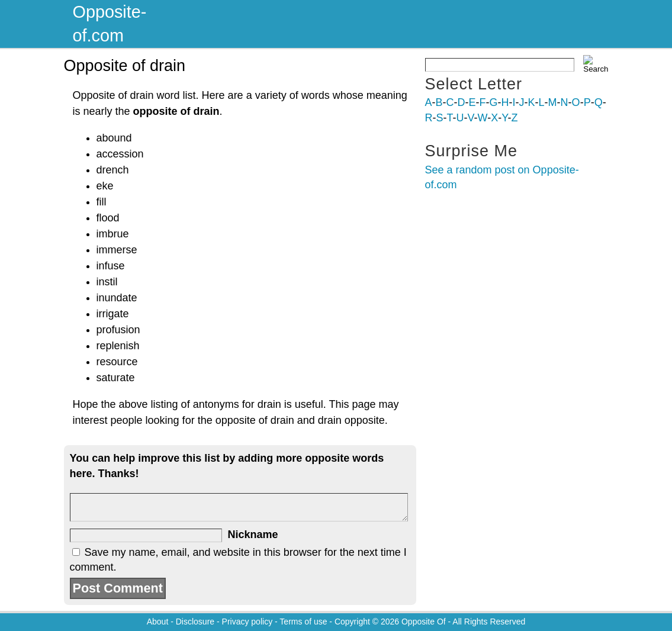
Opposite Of (424, 622)
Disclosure (195, 622)
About (158, 622)
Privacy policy (247, 622)
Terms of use (303, 622)
